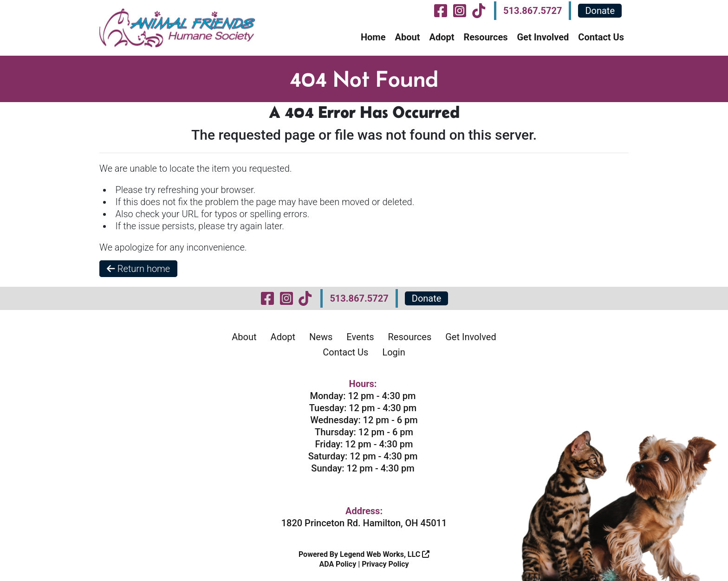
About (407, 37)
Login (393, 352)
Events (360, 337)
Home (373, 37)
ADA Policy (338, 564)
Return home (138, 269)
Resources (485, 37)
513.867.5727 (533, 11)
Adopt (442, 37)
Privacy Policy (385, 564)
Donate (600, 11)
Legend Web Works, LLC (385, 554)
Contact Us (601, 37)
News (321, 337)
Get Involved (543, 37)
